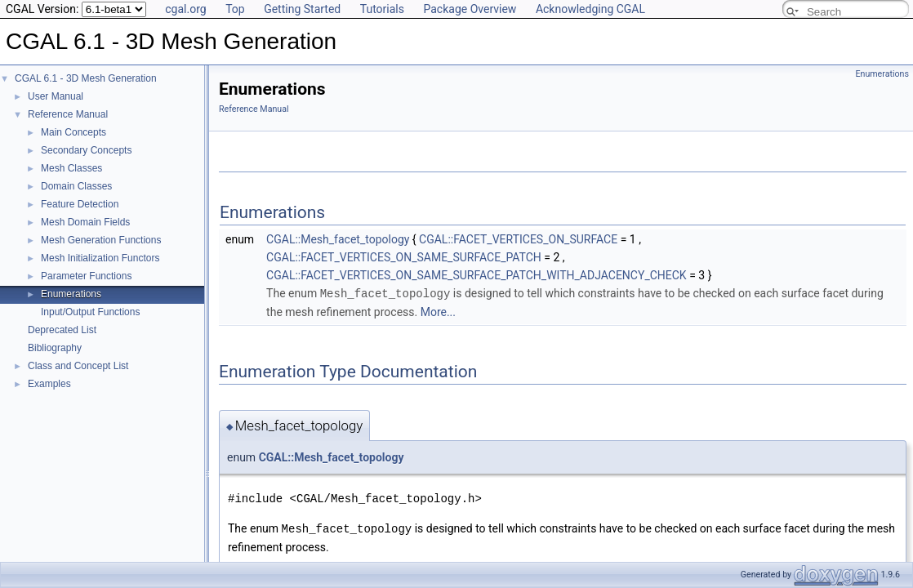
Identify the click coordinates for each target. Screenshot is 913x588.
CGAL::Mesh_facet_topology (338, 239)
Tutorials (382, 9)
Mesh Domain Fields (85, 222)
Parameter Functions (86, 276)
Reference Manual (68, 114)
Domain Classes (76, 186)
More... (438, 311)
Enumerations (71, 294)
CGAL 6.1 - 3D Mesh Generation (86, 78)
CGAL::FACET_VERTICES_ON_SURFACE (518, 239)
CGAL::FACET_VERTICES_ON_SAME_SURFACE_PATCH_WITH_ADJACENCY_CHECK (477, 275)
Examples (49, 384)
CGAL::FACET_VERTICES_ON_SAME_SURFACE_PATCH (404, 257)
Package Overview (470, 9)
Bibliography (55, 348)
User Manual (56, 96)
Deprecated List (62, 330)
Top (235, 9)
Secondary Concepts (86, 150)
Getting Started (302, 9)
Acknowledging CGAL (590, 9)
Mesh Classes (71, 168)
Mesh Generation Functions (101, 240)
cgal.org (185, 9)
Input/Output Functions (90, 312)
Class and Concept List (78, 366)
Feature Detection (80, 204)
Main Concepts (73, 132)
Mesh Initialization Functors (100, 258)
